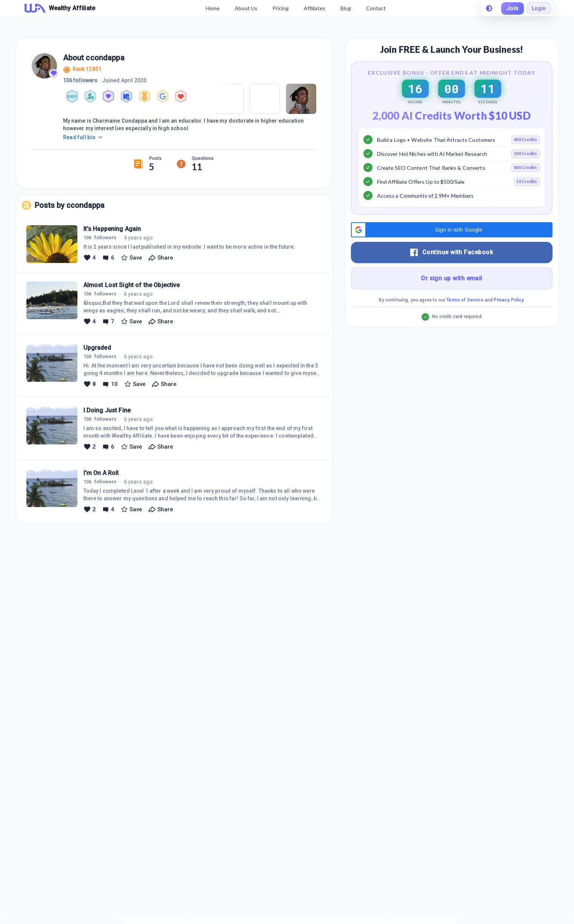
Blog (345, 8)
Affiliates (314, 8)
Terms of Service (465, 319)
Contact (375, 8)
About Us (246, 8)
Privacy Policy (509, 319)
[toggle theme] (489, 8)
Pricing (280, 8)
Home (212, 8)
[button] (452, 249)
